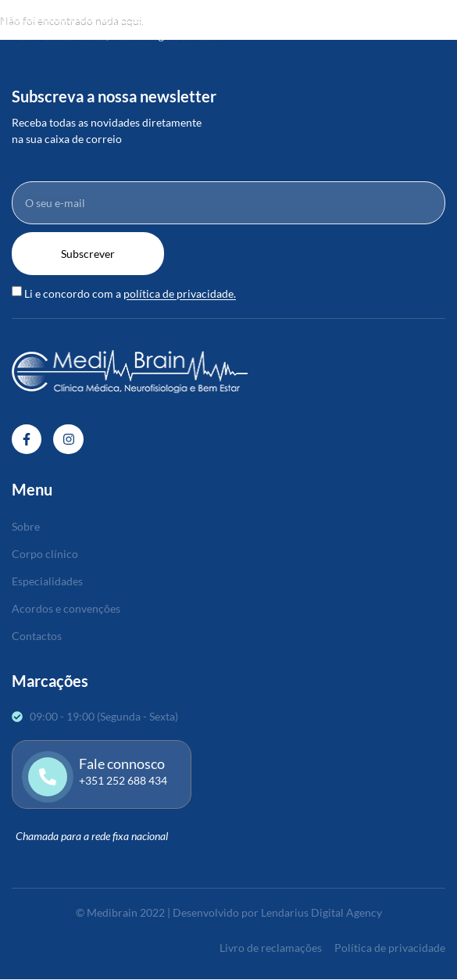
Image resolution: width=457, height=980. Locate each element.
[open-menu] (447, 20)
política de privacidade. (180, 294)
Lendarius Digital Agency (321, 912)
